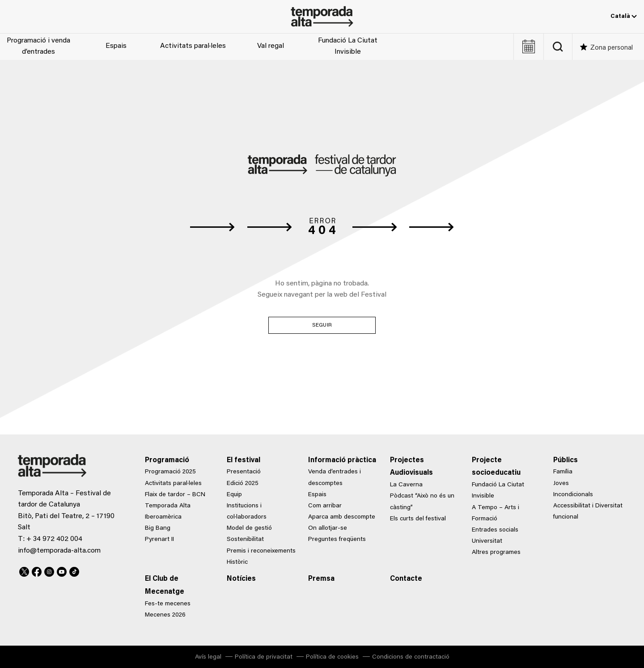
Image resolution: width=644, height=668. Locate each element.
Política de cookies (332, 657)
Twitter (24, 570)
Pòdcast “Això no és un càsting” (422, 502)
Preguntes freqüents (337, 540)
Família (563, 472)
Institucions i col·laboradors (247, 512)
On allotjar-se (328, 528)
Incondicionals (573, 495)
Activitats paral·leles (193, 46)
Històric (237, 562)
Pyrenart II (159, 540)
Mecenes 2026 (165, 615)
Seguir (322, 325)
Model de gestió (249, 528)
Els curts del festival (418, 519)
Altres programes (496, 553)
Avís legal (208, 657)
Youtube (62, 570)
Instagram (49, 570)
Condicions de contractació (411, 657)
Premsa (321, 579)
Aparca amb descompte (342, 517)
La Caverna (406, 485)
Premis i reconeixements (261, 551)
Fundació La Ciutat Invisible (348, 47)
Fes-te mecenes (168, 604)
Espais (116, 46)
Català (624, 17)
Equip (234, 495)
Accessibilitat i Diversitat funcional (588, 512)
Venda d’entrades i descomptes (335, 478)
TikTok (74, 570)
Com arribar (325, 506)
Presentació (244, 472)
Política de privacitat (264, 657)
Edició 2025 (243, 484)
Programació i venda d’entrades (38, 47)
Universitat (487, 541)
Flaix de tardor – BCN (175, 495)
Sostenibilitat (245, 540)
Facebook (37, 570)
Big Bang (158, 528)
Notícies (241, 579)
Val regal (271, 46)
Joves (561, 484)
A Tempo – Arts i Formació (496, 513)
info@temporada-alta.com (59, 551)
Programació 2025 (170, 472)
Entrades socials (495, 530)
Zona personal (612, 48)
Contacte (406, 579)
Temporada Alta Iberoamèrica (168, 512)
